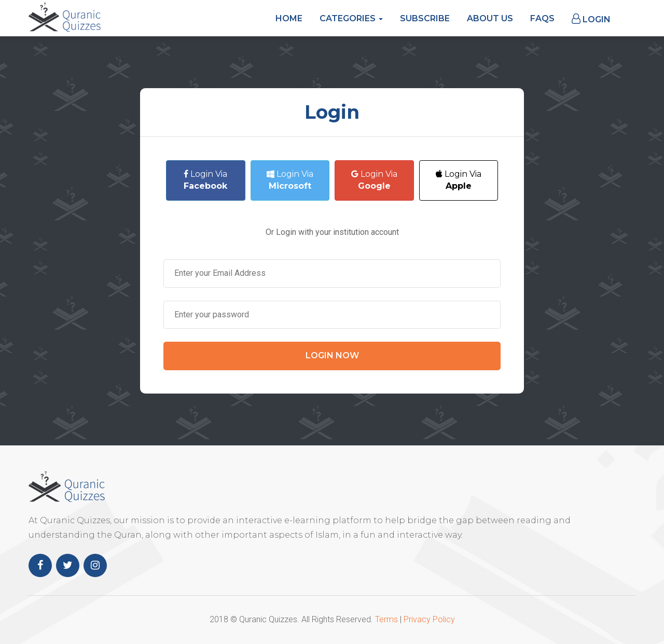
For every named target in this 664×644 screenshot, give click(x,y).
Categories (351, 18)
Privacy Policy (429, 619)
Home (289, 18)
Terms (386, 619)
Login (591, 19)
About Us (490, 18)
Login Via (205, 180)
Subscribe (425, 18)
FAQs (542, 18)
